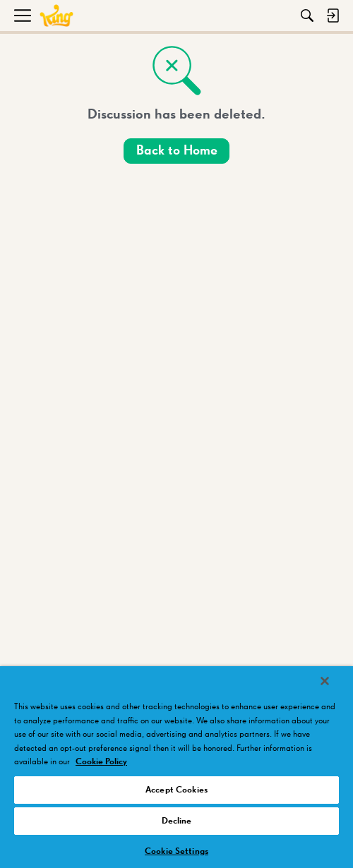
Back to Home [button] (177, 151)
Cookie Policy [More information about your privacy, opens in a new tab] (101, 762)
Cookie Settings (176, 851)
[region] (176, 767)
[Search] (307, 16)
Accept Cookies (176, 790)
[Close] (325, 681)
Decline (177, 821)
